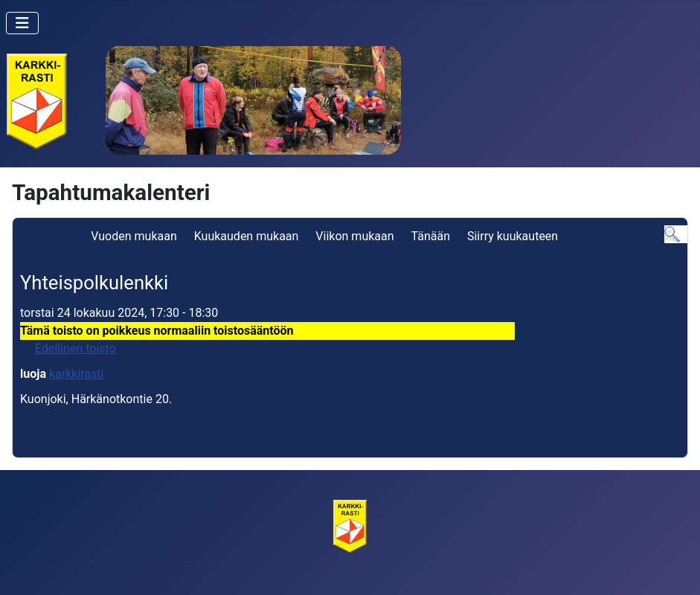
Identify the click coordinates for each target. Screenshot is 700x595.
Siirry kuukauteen (513, 236)
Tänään (431, 236)
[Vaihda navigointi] (22, 23)
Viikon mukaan (354, 236)
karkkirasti (77, 374)
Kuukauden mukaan (247, 236)
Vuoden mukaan (134, 236)
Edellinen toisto (76, 348)
